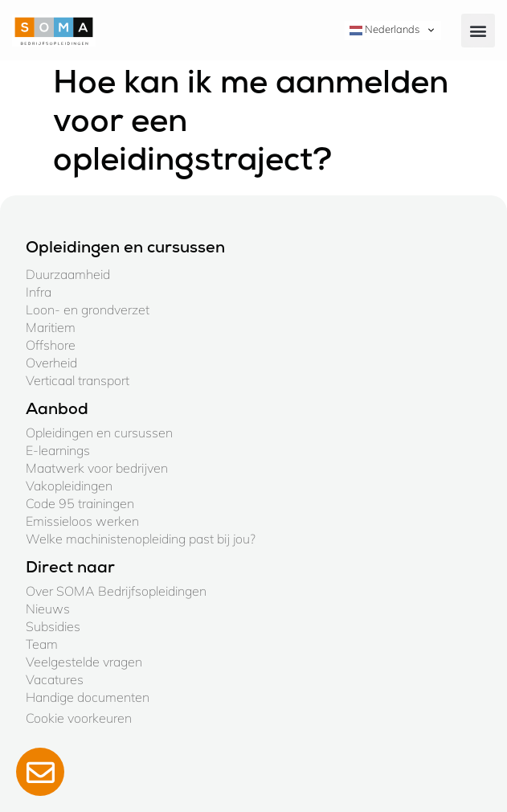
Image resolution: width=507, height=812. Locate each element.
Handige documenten (88, 697)
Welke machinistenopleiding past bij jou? (141, 539)
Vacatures (55, 679)
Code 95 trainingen (80, 503)
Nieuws (48, 609)
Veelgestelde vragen (84, 662)
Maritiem (51, 327)
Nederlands (384, 30)
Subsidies (53, 626)
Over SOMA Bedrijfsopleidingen (116, 591)
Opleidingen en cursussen (99, 433)
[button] (478, 31)
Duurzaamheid (68, 274)
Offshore (51, 345)
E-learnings (58, 450)
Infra (39, 292)
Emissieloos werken (82, 521)
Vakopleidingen (69, 486)
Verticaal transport (78, 380)
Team (42, 644)
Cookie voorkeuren (79, 718)
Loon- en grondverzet (88, 310)
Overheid (51, 363)
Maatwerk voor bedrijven (97, 468)
